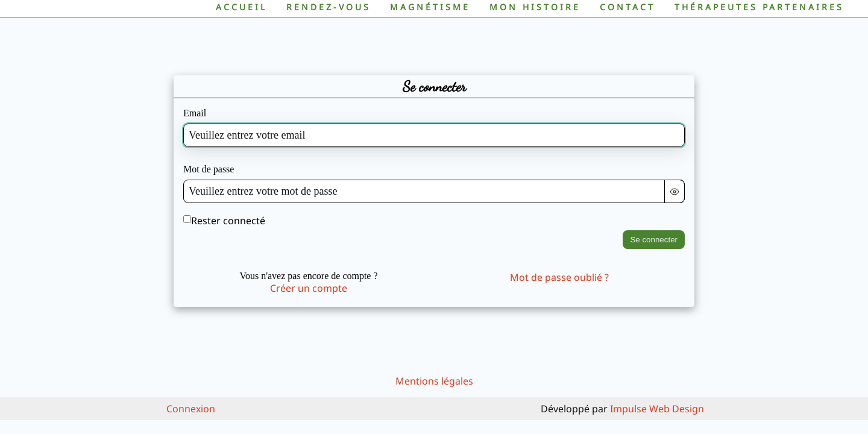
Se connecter (654, 240)
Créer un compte (309, 288)
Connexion (191, 409)
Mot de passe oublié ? (559, 277)
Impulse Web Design (657, 409)
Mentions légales (434, 381)
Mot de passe (209, 169)
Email (195, 113)
